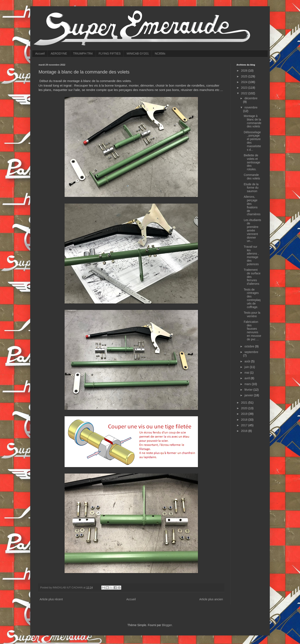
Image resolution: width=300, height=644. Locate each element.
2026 (245, 71)
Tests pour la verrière (252, 314)
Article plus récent (51, 599)
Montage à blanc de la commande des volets (252, 121)
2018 (245, 420)
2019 (245, 414)
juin (247, 367)
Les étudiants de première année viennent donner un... (252, 231)
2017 (245, 425)
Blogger (167, 625)
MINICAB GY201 (138, 53)
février (249, 390)
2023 (245, 88)
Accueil (40, 53)
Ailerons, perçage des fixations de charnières (252, 205)
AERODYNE (59, 53)
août (248, 361)
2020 (245, 408)
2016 (245, 431)
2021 (245, 403)
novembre (251, 107)
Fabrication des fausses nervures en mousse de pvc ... (252, 331)
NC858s (160, 53)
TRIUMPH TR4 (83, 53)
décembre (251, 98)
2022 (245, 93)
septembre (251, 352)
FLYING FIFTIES (110, 53)
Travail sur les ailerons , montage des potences (251, 255)
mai (247, 373)
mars (248, 384)
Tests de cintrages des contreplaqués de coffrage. (252, 298)
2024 (245, 82)
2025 (245, 76)
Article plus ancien (211, 599)
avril (247, 378)
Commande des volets (252, 177)
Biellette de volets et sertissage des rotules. (252, 162)
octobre (250, 346)
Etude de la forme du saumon (251, 188)
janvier (249, 395)
